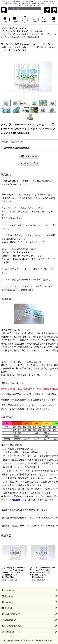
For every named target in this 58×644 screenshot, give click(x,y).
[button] (4, 10)
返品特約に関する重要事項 (15, 148)
